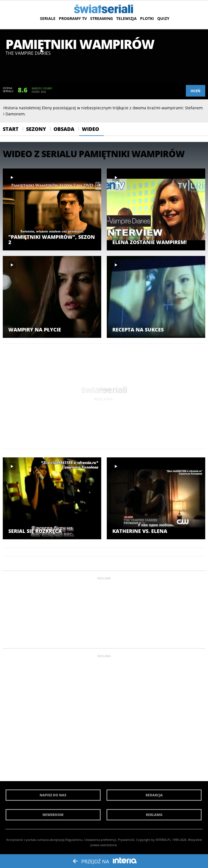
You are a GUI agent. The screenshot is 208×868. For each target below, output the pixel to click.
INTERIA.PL (163, 840)
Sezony (36, 129)
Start (11, 129)
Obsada (64, 129)
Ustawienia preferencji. (101, 840)
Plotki (147, 18)
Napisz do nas (53, 795)
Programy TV (73, 18)
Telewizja (126, 18)
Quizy (163, 18)
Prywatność (126, 840)
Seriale (48, 18)
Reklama (154, 815)
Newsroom (53, 815)
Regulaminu (74, 840)
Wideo (90, 129)
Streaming (102, 18)
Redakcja (154, 795)
